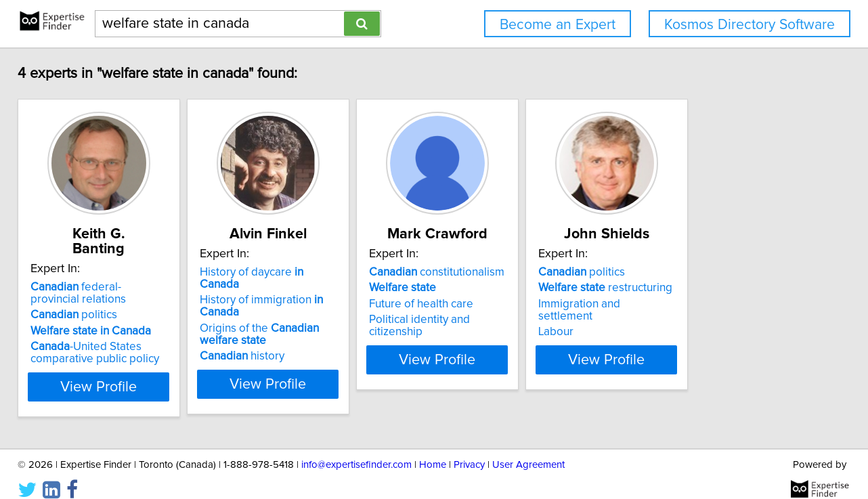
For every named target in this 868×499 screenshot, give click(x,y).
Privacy (469, 450)
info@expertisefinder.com (356, 450)
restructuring (717, 288)
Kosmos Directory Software (750, 25)
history (286, 332)
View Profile (126, 372)
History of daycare (317, 272)
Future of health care (499, 304)
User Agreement (528, 450)
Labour (668, 320)
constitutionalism (515, 272)
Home (433, 450)
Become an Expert (558, 25)
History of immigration (326, 288)
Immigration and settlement (719, 304)
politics (84, 300)
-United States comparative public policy (105, 338)
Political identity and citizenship (525, 320)
